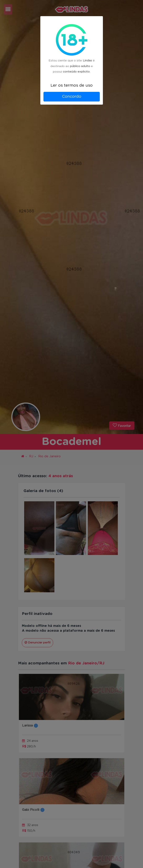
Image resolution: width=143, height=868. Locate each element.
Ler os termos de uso (72, 85)
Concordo (72, 97)
